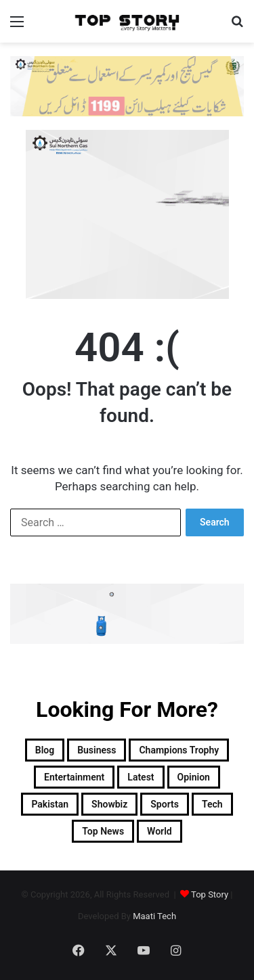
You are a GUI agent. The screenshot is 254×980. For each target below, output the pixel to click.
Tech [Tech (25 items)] (212, 804)
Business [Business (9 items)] (97, 750)
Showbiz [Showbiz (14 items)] (109, 804)
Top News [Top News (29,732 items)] (103, 831)
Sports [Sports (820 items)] (165, 804)
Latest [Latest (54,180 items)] (141, 777)
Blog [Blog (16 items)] (45, 750)
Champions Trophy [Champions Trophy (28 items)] (179, 750)
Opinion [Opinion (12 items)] (194, 777)
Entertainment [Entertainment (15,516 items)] (74, 777)
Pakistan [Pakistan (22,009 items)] (50, 804)
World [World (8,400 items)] (160, 831)
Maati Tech (154, 916)
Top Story (210, 894)
